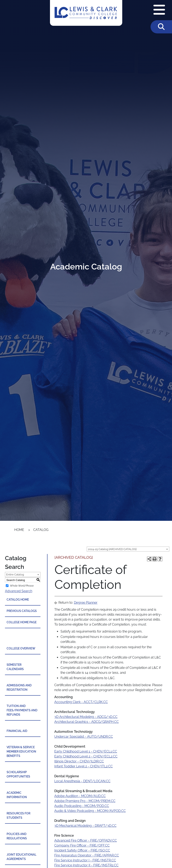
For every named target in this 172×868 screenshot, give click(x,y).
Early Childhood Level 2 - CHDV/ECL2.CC (86, 756)
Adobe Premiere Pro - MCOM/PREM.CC (85, 801)
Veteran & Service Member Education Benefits (21, 752)
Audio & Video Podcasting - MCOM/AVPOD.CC (90, 811)
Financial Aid (17, 731)
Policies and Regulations (17, 836)
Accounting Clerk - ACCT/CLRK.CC (81, 702)
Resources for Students (18, 816)
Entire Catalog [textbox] (15, 575)
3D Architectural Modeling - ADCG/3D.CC (86, 717)
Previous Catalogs (22, 611)
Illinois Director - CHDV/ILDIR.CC (79, 761)
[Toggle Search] (161, 27)
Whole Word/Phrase (22, 586)
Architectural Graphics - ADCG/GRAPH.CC (87, 722)
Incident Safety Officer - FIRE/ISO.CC (82, 850)
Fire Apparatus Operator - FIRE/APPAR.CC (87, 855)
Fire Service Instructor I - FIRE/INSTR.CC (85, 860)
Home (19, 530)
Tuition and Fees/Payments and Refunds (22, 710)
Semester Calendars (15, 667)
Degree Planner (86, 603)
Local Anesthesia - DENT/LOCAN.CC (82, 781)
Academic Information (17, 795)
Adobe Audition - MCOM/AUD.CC (80, 796)
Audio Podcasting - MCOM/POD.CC (82, 806)
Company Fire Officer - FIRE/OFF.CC (82, 845)
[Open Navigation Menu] (159, 10)
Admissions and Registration (19, 687)
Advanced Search (19, 591)
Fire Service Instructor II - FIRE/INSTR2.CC (86, 865)
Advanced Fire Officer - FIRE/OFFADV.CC (86, 840)
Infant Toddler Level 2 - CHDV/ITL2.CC (84, 766)
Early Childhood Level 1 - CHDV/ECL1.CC (86, 751)
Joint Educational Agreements (21, 857)
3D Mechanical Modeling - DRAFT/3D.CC (85, 826)
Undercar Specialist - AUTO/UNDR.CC (84, 737)
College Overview (21, 648)
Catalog (41, 530)
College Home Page (22, 622)
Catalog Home (18, 600)
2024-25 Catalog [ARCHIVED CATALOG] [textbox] (112, 549)
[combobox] (128, 549)
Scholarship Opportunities (18, 774)
